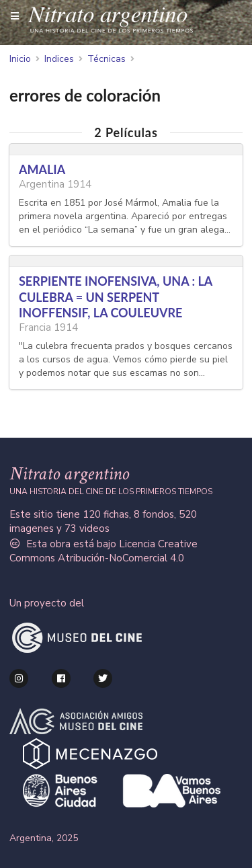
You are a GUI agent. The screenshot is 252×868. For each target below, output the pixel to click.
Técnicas (107, 59)
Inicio (20, 59)
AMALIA (42, 169)
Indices (59, 59)
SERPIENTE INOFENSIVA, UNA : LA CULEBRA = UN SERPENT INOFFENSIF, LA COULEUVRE (116, 297)
